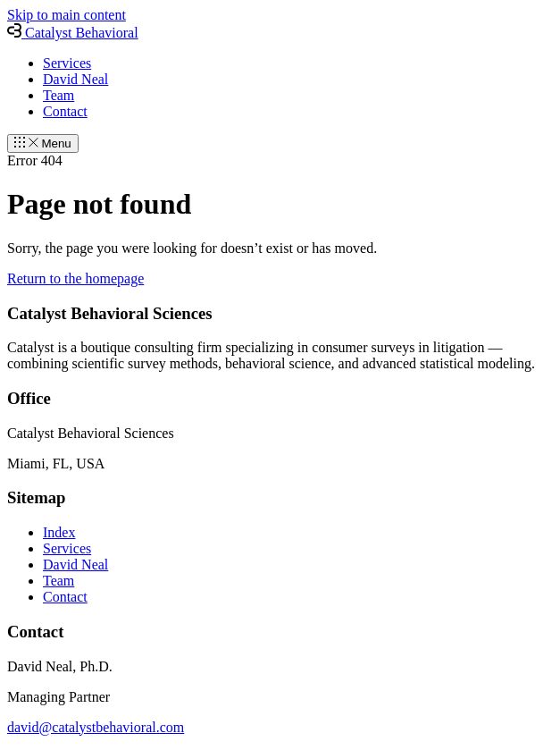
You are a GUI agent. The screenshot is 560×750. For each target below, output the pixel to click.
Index (59, 532)
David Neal (75, 79)
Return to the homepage (75, 278)
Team (59, 95)
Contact (65, 111)
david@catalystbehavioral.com (96, 727)
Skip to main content (67, 15)
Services (67, 63)
